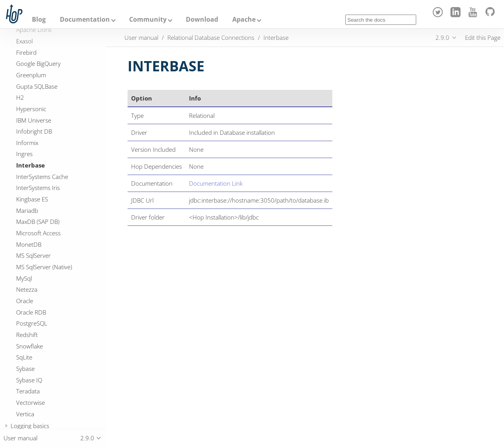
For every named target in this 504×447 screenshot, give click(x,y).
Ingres (24, 154)
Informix (27, 143)
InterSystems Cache (42, 177)
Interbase (31, 165)
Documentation (85, 19)
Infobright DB (34, 131)
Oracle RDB (31, 312)
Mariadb (27, 210)
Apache (244, 19)
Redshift (27, 335)
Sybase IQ (29, 380)
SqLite (24, 357)
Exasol (24, 41)
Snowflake (30, 346)
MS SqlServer (33, 255)
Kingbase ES (32, 199)
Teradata (28, 391)
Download (202, 19)
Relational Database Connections (211, 37)
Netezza (27, 289)
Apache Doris (34, 30)
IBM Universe (34, 120)
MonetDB (29, 244)
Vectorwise (31, 402)
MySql (24, 278)
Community (148, 19)
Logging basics (30, 426)
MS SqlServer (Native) (44, 267)
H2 (20, 97)
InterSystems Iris (38, 188)
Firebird (26, 52)
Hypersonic (31, 109)
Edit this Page (483, 37)
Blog (39, 19)
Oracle (25, 301)
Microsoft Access (38, 233)
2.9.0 (442, 37)
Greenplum (31, 75)
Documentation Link (216, 183)
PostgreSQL (32, 323)
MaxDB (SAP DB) (38, 222)
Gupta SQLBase (37, 86)
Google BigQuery (38, 63)
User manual (141, 37)
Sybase (25, 369)
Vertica (25, 414)
